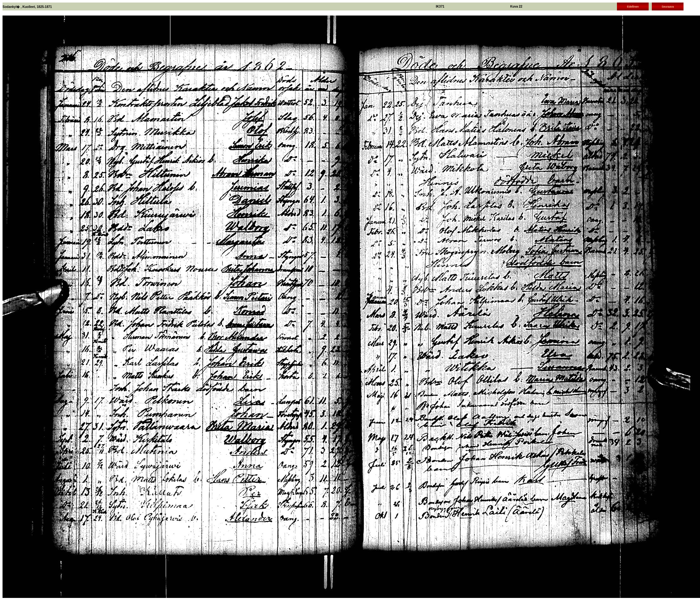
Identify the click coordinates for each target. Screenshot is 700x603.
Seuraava (668, 7)
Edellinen (633, 7)
